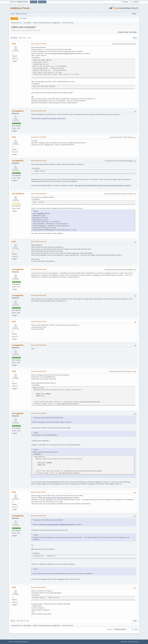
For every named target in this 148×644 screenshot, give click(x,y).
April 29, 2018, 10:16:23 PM (39, 111)
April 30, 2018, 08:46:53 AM (39, 295)
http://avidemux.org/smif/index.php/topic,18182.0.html (48, 118)
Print (135, 38)
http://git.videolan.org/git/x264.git (62, 53)
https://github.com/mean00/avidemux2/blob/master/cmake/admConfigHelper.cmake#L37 (103, 185)
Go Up (13, 621)
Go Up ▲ (137, 642)
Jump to (110, 629)
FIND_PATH (47, 185)
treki (14, 44)
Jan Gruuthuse (18, 194)
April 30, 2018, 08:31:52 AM (39, 269)
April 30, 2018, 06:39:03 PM (39, 371)
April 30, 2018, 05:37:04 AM (39, 161)
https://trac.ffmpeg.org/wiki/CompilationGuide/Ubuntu (56, 498)
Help (122, 642)
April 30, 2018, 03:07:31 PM (39, 322)
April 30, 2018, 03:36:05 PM (39, 345)
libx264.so (97, 275)
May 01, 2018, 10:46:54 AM (38, 516)
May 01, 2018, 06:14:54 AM (38, 492)
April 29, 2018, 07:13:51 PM (39, 44)
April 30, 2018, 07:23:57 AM (39, 241)
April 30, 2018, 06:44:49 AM (39, 194)
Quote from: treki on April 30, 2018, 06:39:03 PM (49, 418)
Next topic (133, 32)
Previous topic (123, 32)
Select (37, 58)
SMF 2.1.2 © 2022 (14, 642)
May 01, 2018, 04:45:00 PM (38, 587)
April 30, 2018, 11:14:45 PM (39, 413)
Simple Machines (23, 642)
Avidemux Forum (20, 8)
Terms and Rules (129, 642)
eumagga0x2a (55, 23)
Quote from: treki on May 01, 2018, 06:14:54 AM (48, 520)
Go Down (14, 38)
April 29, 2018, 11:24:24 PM (39, 137)
